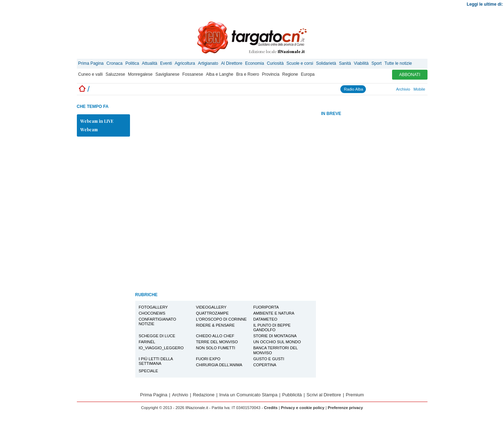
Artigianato (208, 63)
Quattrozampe (212, 313)
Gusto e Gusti (269, 359)
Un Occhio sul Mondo (277, 342)
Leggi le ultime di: (485, 4)
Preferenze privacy (345, 408)
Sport (377, 63)
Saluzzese (115, 74)
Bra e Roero (248, 74)
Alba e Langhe (219, 74)
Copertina (265, 365)
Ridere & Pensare (215, 325)
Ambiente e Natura (274, 313)
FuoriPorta (266, 307)
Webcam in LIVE (97, 121)
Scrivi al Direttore (324, 395)
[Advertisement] (374, 229)
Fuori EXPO (208, 359)
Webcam (89, 130)
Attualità (150, 63)
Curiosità (275, 63)
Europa (308, 74)
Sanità (345, 63)
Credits (271, 408)
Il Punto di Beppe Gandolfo (272, 327)
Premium (355, 395)
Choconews (152, 313)
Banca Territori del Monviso (276, 350)
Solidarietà (326, 63)
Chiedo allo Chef (215, 336)
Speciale (149, 371)
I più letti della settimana (156, 361)
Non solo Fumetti (216, 348)
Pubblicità (292, 395)
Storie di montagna (275, 336)
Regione (290, 74)
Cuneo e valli (90, 74)
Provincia (270, 74)
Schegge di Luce (157, 336)
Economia (254, 63)
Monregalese (140, 74)
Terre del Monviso (217, 342)
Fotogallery (153, 307)
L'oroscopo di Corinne (221, 319)
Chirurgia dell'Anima (219, 365)
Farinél (147, 342)
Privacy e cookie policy (303, 408)
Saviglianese (168, 74)
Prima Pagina (91, 63)
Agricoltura (185, 63)
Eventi (166, 63)
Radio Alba (353, 89)
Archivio (403, 89)
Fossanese (193, 74)
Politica (132, 63)
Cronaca (115, 63)
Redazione (204, 395)
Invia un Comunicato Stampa (248, 395)
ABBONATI (410, 75)
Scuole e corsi (300, 63)
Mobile (420, 89)
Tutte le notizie (398, 63)
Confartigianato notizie (158, 321)
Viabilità (361, 63)
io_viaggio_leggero (161, 348)
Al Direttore (232, 63)
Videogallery (211, 307)
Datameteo (265, 319)
